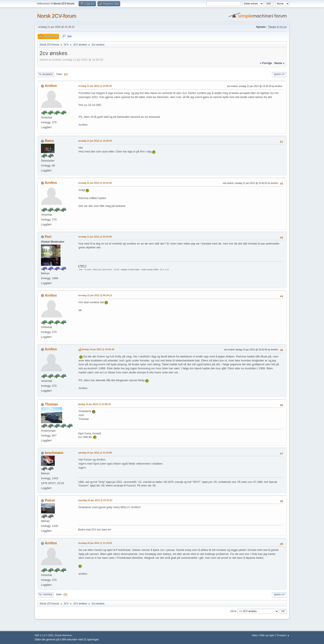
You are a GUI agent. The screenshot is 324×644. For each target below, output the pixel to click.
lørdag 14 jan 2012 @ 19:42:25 (98, 349)
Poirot (50, 500)
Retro (49, 141)
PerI (48, 237)
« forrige (266, 63)
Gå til (233, 611)
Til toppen (45, 595)
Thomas (51, 404)
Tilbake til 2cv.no (277, 27)
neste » (280, 63)
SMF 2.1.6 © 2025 (44, 635)
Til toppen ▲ (283, 635)
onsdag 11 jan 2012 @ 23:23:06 (95, 237)
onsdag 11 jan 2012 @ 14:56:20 (95, 86)
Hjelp (254, 635)
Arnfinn (51, 86)
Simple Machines (63, 635)
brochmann (54, 453)
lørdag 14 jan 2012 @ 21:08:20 (94, 404)
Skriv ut (279, 74)
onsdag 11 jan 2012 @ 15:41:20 (95, 183)
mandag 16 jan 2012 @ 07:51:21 (95, 500)
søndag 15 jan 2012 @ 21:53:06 (95, 453)
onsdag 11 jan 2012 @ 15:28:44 (95, 141)
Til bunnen (46, 74)
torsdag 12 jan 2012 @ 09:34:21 (95, 295)
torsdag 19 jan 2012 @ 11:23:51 (95, 543)
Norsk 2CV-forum (57, 16)
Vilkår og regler (267, 635)
